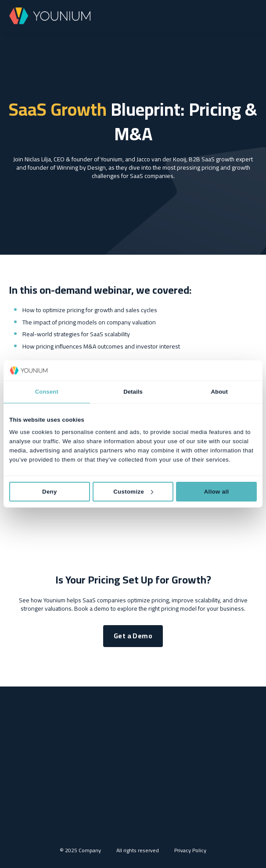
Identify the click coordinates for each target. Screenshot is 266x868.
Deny (50, 491)
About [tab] (219, 392)
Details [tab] (133, 392)
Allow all (217, 491)
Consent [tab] (47, 392)
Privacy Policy (190, 850)
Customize (133, 491)
